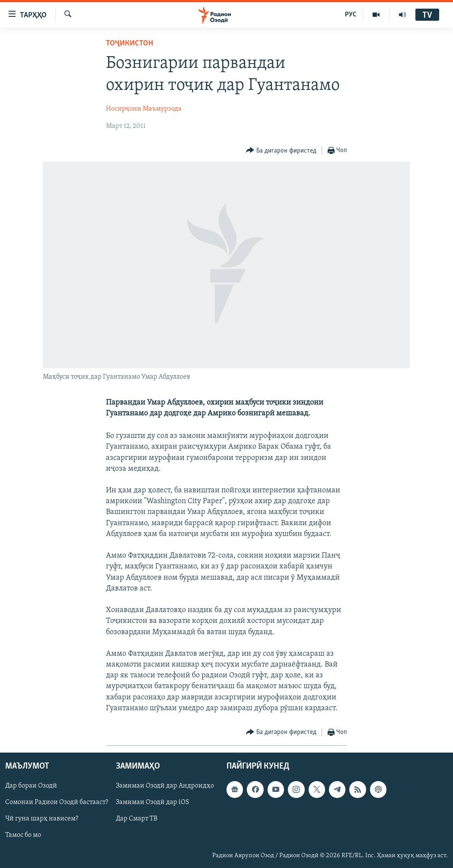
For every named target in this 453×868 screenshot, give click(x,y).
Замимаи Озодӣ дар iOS (153, 803)
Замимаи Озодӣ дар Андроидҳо (165, 786)
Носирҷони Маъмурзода (144, 109)
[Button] (281, 151)
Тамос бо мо (23, 836)
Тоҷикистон (129, 43)
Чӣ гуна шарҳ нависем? (42, 819)
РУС (351, 15)
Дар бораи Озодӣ (31, 786)
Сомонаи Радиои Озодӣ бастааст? (57, 803)
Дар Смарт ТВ (137, 819)
